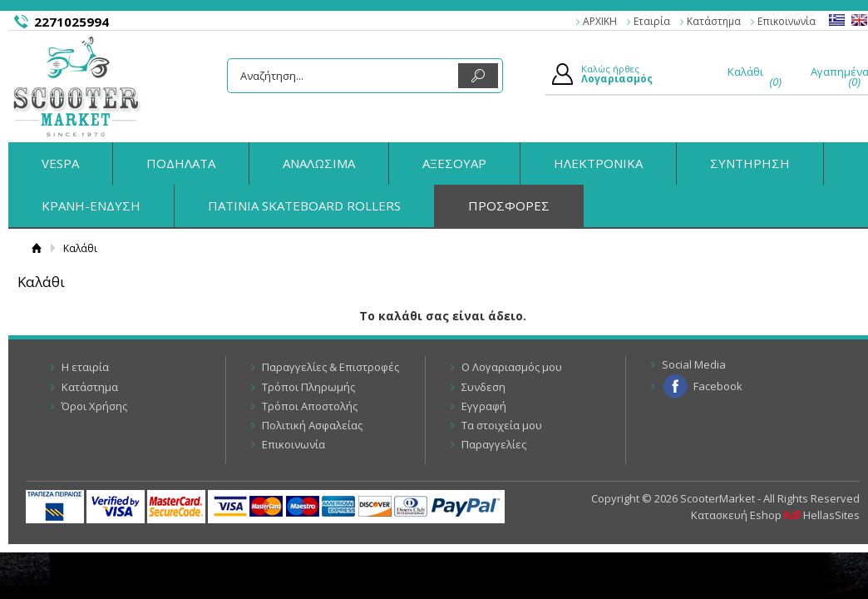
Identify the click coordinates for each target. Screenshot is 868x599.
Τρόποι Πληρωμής (308, 387)
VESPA (60, 163)
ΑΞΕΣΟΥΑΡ (454, 163)
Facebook (718, 386)
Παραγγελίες (494, 444)
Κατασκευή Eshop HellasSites (775, 515)
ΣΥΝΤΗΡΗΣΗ (750, 163)
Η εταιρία (85, 367)
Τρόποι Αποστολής (310, 406)
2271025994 (72, 22)
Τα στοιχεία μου (502, 425)
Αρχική (36, 248)
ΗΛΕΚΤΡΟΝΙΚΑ (598, 163)
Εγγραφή (484, 406)
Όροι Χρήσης (94, 406)
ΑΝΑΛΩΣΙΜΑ (319, 163)
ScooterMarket (77, 87)
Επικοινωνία (787, 21)
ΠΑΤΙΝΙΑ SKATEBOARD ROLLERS (304, 205)
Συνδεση (483, 387)
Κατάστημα (714, 21)
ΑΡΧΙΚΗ (600, 21)
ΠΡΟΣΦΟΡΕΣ (509, 205)
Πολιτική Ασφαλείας (312, 425)
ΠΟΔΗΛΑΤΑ (181, 163)
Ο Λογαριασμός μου (512, 367)
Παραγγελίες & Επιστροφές (330, 367)
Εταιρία (652, 21)
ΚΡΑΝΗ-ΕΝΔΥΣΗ (91, 205)
